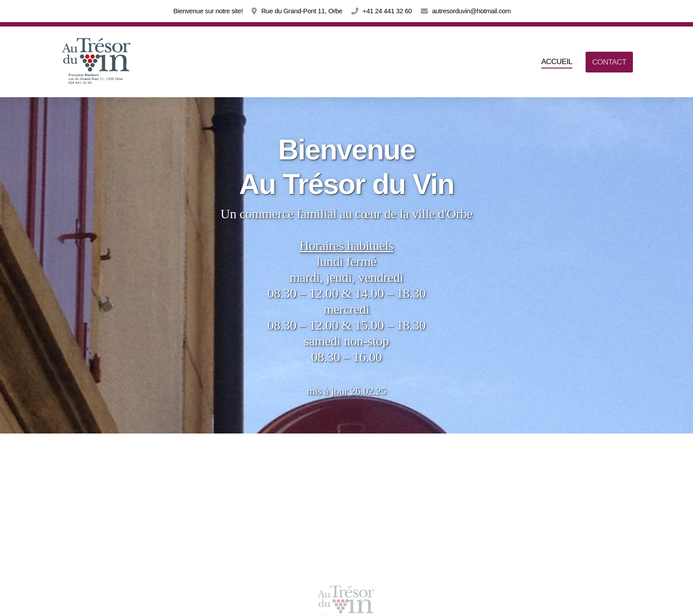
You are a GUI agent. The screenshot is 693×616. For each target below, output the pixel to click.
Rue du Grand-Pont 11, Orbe (302, 11)
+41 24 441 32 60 (387, 11)
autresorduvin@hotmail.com (471, 11)
